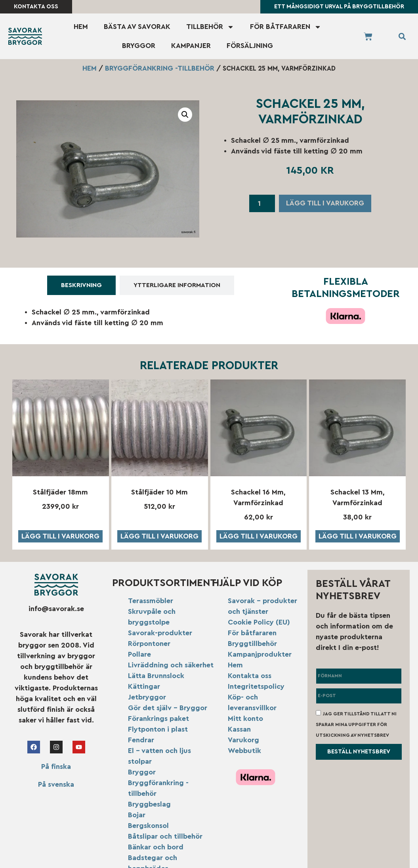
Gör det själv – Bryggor (168, 708)
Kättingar (144, 686)
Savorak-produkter (160, 633)
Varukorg (243, 740)
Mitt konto (245, 719)
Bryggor (139, 46)
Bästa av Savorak (137, 27)
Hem (81, 27)
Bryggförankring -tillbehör (160, 68)
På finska (56, 767)
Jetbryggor (147, 697)
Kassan (239, 729)
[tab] (81, 285)
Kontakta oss (250, 676)
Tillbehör (210, 27)
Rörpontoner (149, 644)
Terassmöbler (151, 601)
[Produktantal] (262, 203)
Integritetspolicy (256, 686)
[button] (402, 36)
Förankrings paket (158, 719)
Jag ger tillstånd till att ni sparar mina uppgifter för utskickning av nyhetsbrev (356, 724)
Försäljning (250, 46)
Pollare (139, 654)
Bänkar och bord (156, 847)
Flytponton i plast (158, 729)
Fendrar (141, 740)
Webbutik (244, 751)
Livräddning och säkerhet (171, 665)
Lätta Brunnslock (156, 676)
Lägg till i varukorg (325, 203)
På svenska (56, 785)
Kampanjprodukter (260, 654)
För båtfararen (286, 27)
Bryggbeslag (149, 804)
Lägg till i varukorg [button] (60, 536)
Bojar (137, 815)
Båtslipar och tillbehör (165, 836)
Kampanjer (191, 46)
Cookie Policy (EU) (259, 622)
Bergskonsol (148, 826)
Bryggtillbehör (252, 644)
